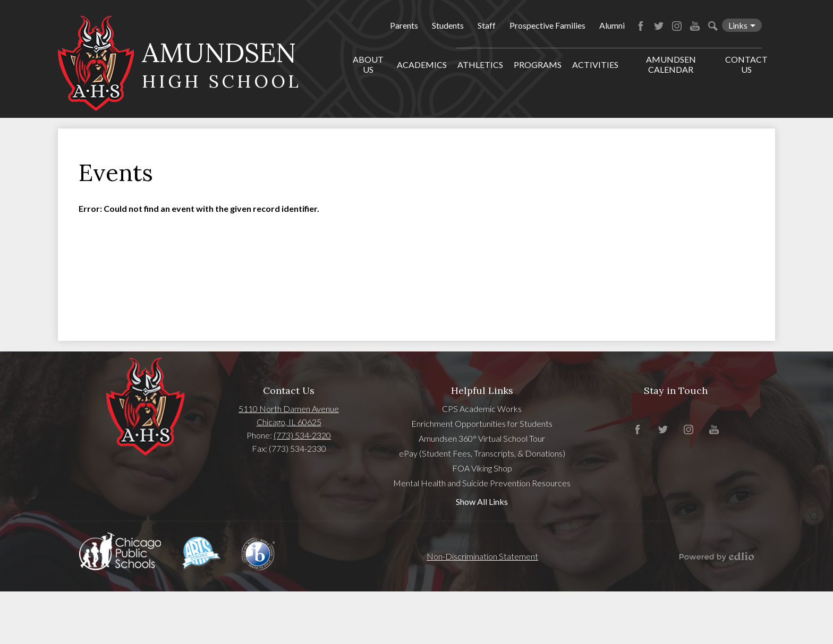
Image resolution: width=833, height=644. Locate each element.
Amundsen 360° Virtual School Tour (482, 438)
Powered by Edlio (717, 556)
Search (713, 26)
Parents (404, 25)
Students (448, 25)
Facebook (641, 26)
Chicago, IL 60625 (289, 422)
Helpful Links (482, 390)
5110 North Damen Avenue (289, 409)
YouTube (695, 26)
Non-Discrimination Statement (482, 556)
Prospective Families (547, 25)
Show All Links (482, 501)
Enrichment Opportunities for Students (482, 423)
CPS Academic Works (482, 409)
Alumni (612, 25)
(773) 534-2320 (302, 435)
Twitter (659, 26)
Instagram (677, 26)
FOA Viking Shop (482, 468)
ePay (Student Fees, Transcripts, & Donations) (482, 453)
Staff (487, 25)
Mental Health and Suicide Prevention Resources (482, 483)
